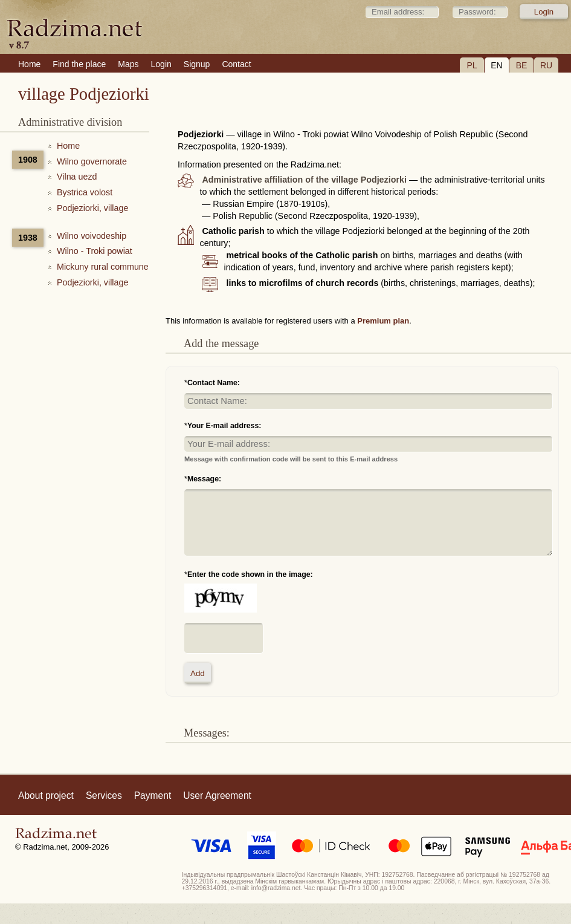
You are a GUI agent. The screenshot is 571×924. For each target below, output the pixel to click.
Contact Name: (214, 383)
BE (522, 65)
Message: (204, 479)
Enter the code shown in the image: (250, 574)
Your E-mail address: (224, 426)
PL (472, 65)
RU (546, 65)
